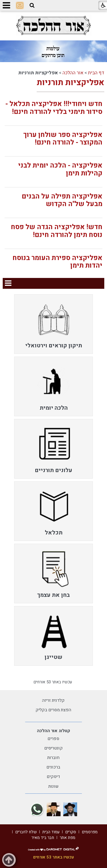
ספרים (53, 739)
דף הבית (96, 73)
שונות (53, 786)
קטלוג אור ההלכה (53, 731)
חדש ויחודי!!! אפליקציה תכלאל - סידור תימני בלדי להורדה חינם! (54, 108)
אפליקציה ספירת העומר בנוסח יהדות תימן (57, 262)
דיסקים (53, 777)
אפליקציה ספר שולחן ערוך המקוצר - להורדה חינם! (63, 139)
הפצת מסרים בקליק (53, 710)
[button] (32, 5)
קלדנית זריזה (53, 700)
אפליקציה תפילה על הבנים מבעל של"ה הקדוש (62, 200)
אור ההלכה (73, 73)
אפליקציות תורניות (70, 83)
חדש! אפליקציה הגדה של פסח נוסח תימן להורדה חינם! (57, 231)
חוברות (53, 758)
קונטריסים (53, 748)
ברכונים (53, 767)
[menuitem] (53, 324)
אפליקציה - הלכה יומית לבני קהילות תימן (60, 169)
